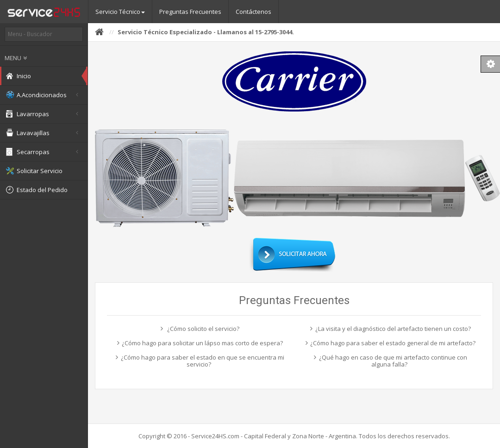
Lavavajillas (44, 133)
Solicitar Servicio (34, 171)
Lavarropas (44, 114)
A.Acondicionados (44, 95)
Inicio (19, 76)
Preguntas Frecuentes (190, 12)
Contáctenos (253, 12)
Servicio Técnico (120, 12)
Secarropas (44, 152)
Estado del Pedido (37, 190)
